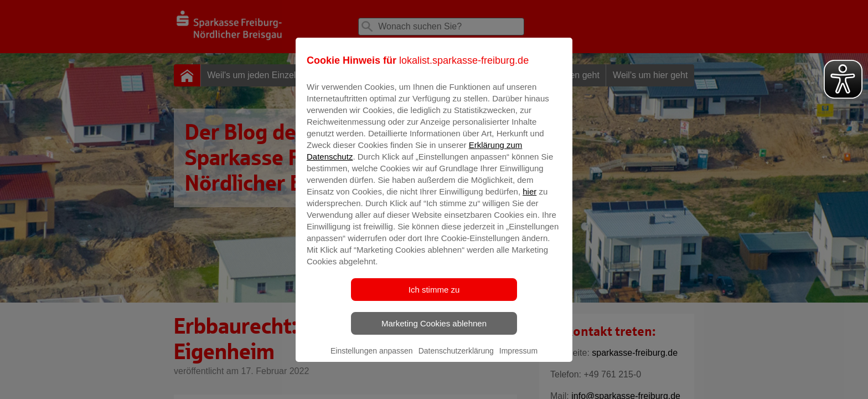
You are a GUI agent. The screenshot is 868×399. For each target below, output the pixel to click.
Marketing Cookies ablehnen (434, 331)
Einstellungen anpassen (372, 359)
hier (529, 199)
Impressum (518, 359)
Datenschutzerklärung (456, 359)
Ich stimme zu (434, 297)
